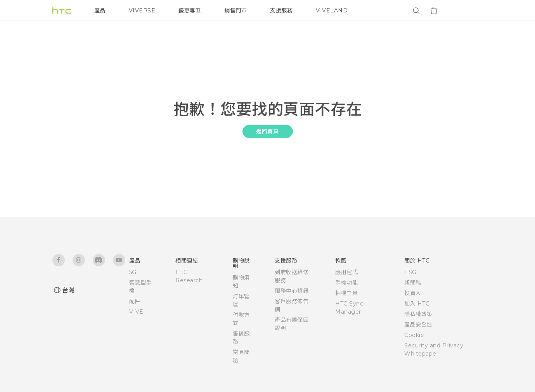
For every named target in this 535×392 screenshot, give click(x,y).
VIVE (136, 312)
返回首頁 (267, 131)
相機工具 (346, 293)
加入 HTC (417, 304)
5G (133, 272)
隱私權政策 (418, 314)
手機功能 (346, 283)
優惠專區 (190, 10)
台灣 (68, 290)
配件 (135, 301)
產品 (100, 10)
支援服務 (281, 10)
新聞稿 (413, 283)
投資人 (413, 293)
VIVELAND (332, 10)
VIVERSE (142, 10)
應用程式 (346, 272)
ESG (410, 272)
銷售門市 (235, 10)
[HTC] (62, 10)
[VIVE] (473, 10)
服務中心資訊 (292, 291)
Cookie (414, 335)
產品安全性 (418, 325)
